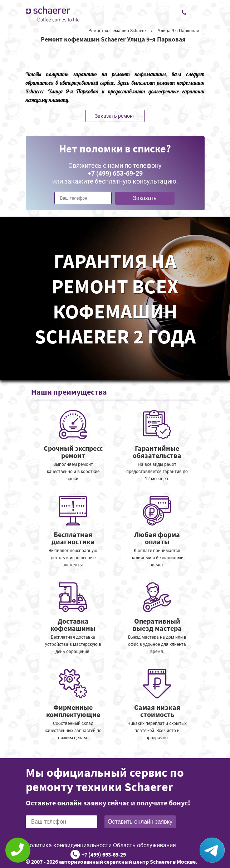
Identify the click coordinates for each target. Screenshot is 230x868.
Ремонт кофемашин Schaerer (118, 31)
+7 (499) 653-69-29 (104, 854)
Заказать (145, 198)
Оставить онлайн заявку (140, 822)
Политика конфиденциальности (69, 845)
